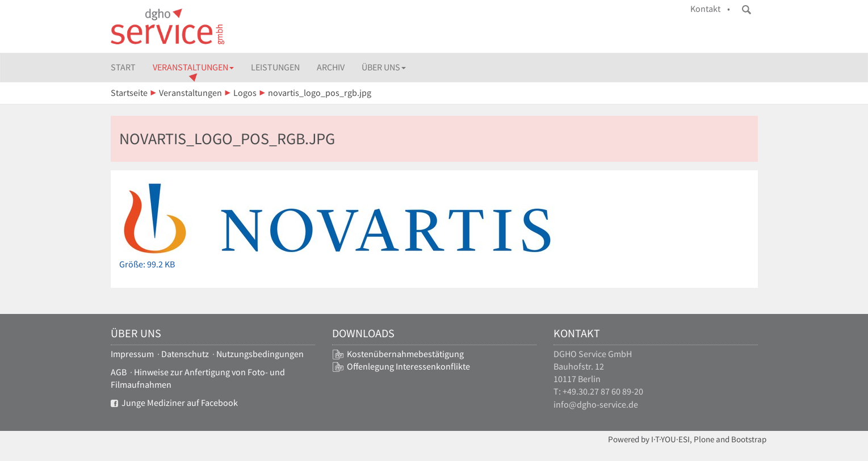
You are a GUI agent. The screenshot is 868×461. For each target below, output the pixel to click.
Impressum (132, 354)
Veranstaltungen (193, 67)
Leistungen (275, 67)
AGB (119, 372)
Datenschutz (185, 354)
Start (123, 67)
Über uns (384, 67)
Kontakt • (710, 9)
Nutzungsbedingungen (260, 354)
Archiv (331, 67)
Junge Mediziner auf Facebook (174, 403)
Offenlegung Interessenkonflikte (408, 366)
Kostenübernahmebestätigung (405, 354)
